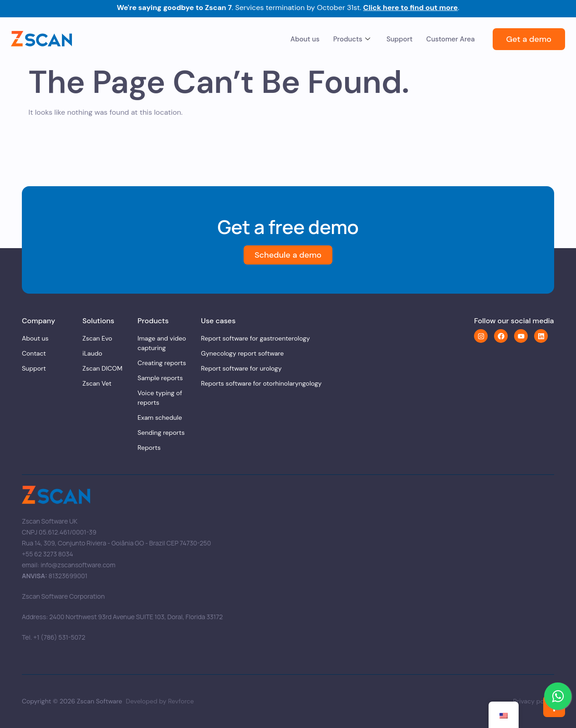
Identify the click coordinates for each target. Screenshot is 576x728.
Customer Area (450, 39)
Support (400, 39)
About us (305, 39)
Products (352, 39)
